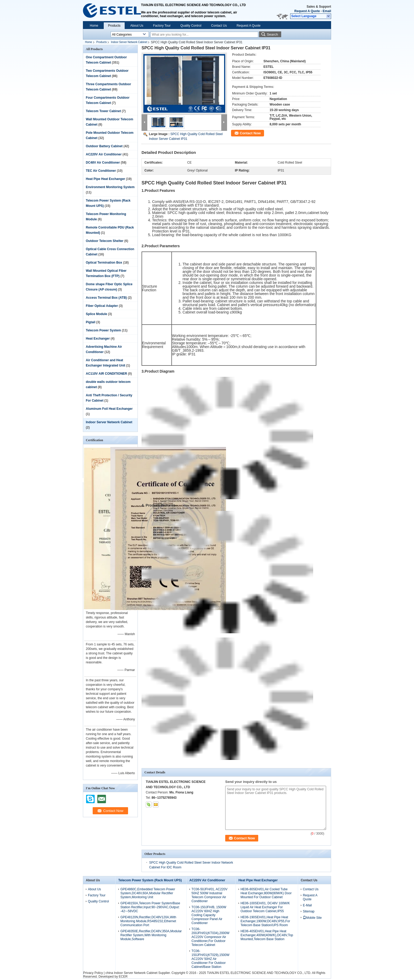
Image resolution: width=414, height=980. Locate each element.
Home (94, 26)
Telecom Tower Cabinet (103, 111)
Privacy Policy (93, 973)
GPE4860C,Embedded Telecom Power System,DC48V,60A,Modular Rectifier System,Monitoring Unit (148, 893)
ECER (123, 977)
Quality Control (191, 26)
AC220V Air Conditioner (104, 154)
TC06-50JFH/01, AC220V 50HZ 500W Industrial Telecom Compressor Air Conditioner (209, 895)
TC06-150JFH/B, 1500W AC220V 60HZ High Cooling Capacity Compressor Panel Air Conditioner (209, 915)
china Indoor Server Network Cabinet (131, 973)
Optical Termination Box (104, 263)
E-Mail (307, 905)
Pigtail (91, 322)
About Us (137, 26)
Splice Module (97, 314)
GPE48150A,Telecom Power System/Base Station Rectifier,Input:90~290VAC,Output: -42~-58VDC (150, 907)
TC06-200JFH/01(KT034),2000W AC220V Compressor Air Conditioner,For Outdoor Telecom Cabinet (210, 937)
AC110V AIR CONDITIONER (106, 374)
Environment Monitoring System (110, 187)
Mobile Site (312, 918)
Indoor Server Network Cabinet (129, 42)
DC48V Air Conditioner (103, 163)
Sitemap (309, 911)
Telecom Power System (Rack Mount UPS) (150, 880)
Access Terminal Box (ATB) (106, 298)
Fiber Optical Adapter (102, 306)
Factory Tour (162, 26)
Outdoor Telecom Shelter (105, 241)
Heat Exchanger (98, 339)
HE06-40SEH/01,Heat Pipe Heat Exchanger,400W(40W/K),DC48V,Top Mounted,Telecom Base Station (267, 935)
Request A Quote (307, 11)
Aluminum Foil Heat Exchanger (109, 409)
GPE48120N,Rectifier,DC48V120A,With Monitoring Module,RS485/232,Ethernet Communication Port (148, 921)
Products (114, 26)
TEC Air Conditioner (101, 171)
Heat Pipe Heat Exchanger (105, 179)
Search (272, 34)
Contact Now (250, 133)
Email (327, 11)
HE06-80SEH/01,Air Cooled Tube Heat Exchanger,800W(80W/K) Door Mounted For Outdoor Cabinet (266, 893)
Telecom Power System (103, 330)
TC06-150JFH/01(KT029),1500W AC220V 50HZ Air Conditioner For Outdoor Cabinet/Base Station (210, 959)
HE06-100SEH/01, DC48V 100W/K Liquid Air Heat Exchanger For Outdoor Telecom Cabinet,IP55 (265, 907)
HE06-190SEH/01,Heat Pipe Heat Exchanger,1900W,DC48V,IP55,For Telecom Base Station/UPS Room (265, 921)
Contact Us (219, 26)
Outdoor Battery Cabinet (104, 146)
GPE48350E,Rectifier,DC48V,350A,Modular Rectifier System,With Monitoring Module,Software (151, 935)
